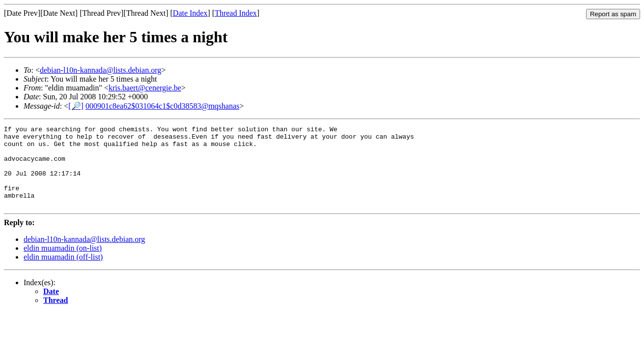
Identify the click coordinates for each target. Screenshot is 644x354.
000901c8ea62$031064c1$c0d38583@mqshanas (162, 106)
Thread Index (236, 13)
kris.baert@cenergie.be (145, 88)
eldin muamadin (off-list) (63, 273)
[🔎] (76, 106)
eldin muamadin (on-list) (63, 264)
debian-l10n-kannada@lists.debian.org (100, 70)
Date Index (190, 13)
